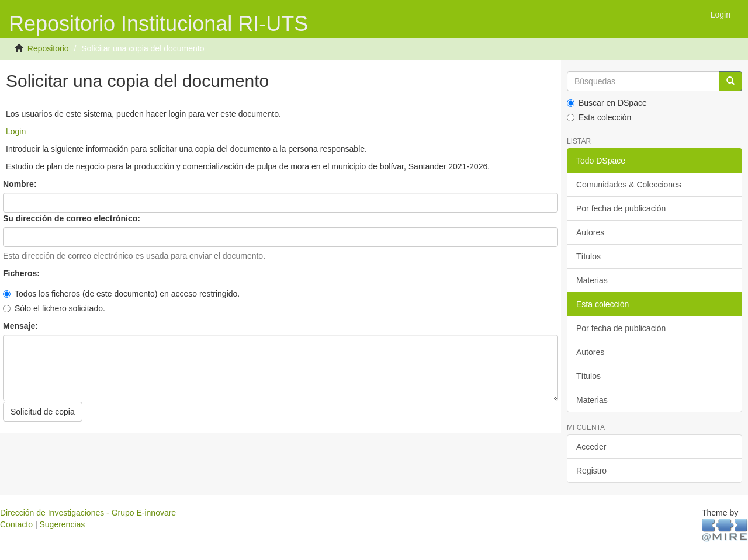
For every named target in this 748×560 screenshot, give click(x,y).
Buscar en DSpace (607, 103)
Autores (590, 232)
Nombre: (21, 184)
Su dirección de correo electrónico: (73, 218)
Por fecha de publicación (621, 208)
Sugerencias (62, 524)
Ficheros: (22, 273)
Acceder (591, 447)
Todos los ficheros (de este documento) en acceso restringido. (121, 294)
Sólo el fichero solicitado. (54, 308)
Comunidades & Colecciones (629, 185)
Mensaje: (22, 326)
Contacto (16, 524)
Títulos (588, 256)
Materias (592, 280)
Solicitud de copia (43, 412)
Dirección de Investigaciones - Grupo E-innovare (88, 513)
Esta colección (599, 117)
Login (16, 131)
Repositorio (48, 48)
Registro (591, 471)
